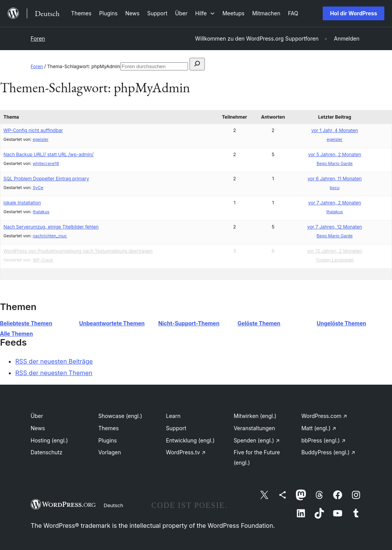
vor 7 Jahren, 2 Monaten (335, 203)
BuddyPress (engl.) (328, 452)
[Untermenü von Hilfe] (205, 13)
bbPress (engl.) (323, 440)
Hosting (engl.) (49, 440)
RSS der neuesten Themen (54, 373)
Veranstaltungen (254, 428)
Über (37, 416)
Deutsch (114, 505)
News (38, 428)
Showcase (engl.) (120, 416)
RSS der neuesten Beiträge (54, 361)
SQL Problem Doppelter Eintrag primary (46, 179)
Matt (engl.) (319, 428)
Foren (38, 38)
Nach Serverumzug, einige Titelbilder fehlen (51, 227)
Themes (109, 428)
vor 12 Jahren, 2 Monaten (335, 251)
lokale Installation (22, 203)
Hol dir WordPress (354, 13)
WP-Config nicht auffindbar (33, 130)
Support (176, 428)
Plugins (108, 440)
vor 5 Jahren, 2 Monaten (335, 154)
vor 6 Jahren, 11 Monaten (335, 179)
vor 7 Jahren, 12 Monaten (335, 227)
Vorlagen (110, 452)
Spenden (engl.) (256, 440)
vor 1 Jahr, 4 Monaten (335, 130)
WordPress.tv (186, 452)
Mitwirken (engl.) (255, 416)
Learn (173, 416)
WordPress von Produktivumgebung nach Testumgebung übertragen (78, 251)
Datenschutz (47, 452)
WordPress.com (324, 416)
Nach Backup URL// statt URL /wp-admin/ (48, 154)
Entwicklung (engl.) (190, 440)
